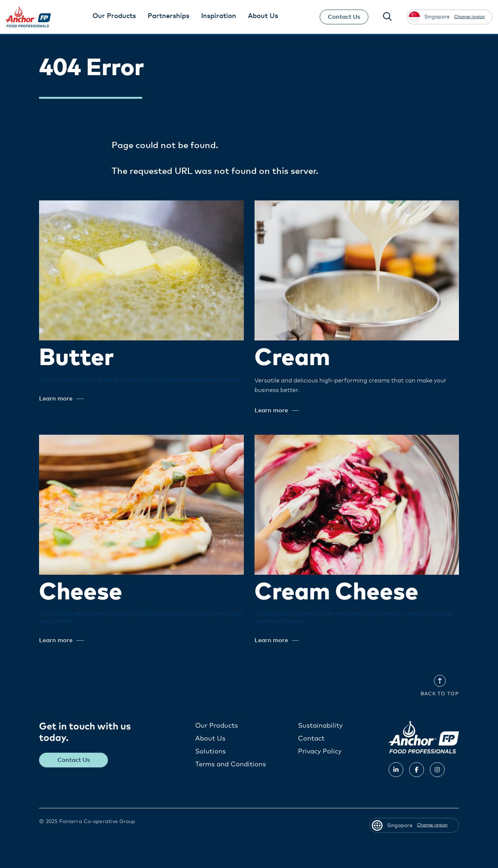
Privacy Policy (320, 752)
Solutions (211, 752)
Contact (311, 739)
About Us (210, 739)
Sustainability (320, 726)
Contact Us (344, 17)
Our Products (217, 726)
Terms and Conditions (231, 764)
